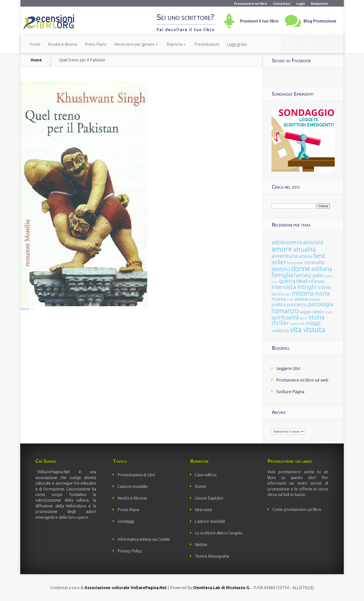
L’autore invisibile (133, 486)
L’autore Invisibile (210, 521)
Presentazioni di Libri (136, 475)
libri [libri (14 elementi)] (288, 294)
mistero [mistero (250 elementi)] (303, 293)
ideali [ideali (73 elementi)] (302, 281)
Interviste (203, 510)
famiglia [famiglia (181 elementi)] (282, 275)
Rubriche (175, 44)
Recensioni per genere (134, 44)
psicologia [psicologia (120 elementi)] (321, 304)
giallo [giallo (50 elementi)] (318, 275)
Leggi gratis (237, 44)
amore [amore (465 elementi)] (282, 249)
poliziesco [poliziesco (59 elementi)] (297, 304)
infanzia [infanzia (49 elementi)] (316, 281)
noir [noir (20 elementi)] (290, 299)
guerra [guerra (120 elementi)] (287, 281)
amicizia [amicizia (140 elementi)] (313, 242)
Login (301, 4)
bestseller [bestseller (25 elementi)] (295, 263)
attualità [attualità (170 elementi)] (304, 249)
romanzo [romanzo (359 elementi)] (285, 311)
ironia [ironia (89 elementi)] (324, 287)
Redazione (319, 4)
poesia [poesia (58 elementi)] (301, 299)
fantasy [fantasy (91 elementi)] (303, 275)
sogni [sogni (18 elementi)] (329, 312)
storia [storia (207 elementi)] (317, 317)
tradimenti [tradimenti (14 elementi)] (297, 324)
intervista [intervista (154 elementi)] (284, 287)
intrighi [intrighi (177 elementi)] (307, 287)
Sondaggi (126, 521)
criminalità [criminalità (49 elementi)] (314, 262)
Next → (27, 309)
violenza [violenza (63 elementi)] (280, 330)
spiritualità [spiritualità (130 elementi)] (285, 317)
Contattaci (282, 4)
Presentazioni (207, 44)
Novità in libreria (63, 44)
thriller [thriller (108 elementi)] (280, 323)
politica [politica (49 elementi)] (279, 304)
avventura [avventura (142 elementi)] (285, 256)
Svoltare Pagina (290, 392)
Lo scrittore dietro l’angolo (219, 533)
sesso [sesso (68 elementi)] (318, 311)
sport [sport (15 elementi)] (304, 318)
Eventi (200, 486)
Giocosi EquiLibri (209, 498)
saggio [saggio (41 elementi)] (305, 312)
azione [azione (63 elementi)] (305, 256)
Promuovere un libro (251, 4)
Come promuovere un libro (297, 509)
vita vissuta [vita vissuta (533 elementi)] (308, 330)
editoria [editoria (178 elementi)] (322, 269)
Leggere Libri (288, 368)
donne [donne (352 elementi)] (301, 269)
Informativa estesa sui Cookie (144, 539)
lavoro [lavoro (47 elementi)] (278, 294)
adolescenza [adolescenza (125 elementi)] (287, 242)
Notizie (201, 545)
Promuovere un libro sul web (302, 380)
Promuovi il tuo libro (259, 21)
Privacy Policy (130, 551)
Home (35, 44)
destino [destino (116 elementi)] (281, 269)
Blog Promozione (320, 21)
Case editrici (206, 475)
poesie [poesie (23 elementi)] (315, 299)
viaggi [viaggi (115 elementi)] (313, 323)
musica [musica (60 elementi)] (279, 299)
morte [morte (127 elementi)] (322, 293)
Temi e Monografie (212, 556)
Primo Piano (96, 44)
